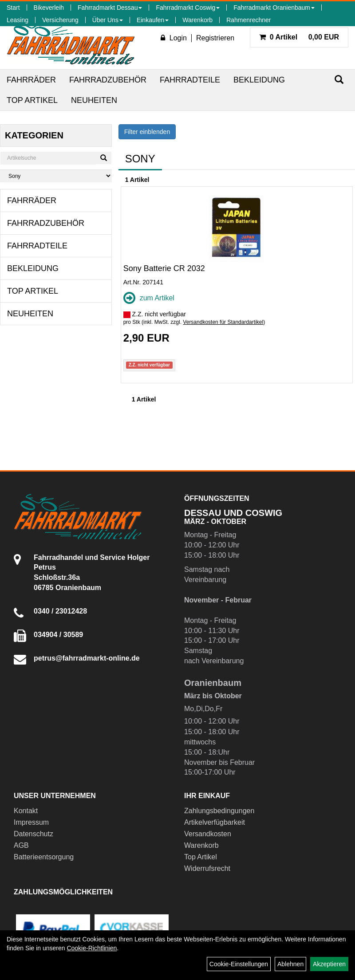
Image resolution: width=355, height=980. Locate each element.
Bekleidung (259, 80)
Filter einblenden (147, 132)
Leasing (18, 20)
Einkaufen (153, 20)
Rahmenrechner (248, 20)
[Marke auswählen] (56, 176)
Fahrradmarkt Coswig (188, 8)
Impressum (31, 822)
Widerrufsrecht (207, 868)
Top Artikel (32, 100)
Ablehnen (290, 964)
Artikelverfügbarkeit (215, 822)
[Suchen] (339, 80)
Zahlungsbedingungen (219, 811)
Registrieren (215, 38)
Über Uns (108, 20)
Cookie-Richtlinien (92, 948)
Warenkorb (197, 20)
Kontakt (26, 811)
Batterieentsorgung (44, 857)
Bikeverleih (49, 8)
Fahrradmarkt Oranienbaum (274, 8)
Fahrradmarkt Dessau (110, 8)
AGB (21, 845)
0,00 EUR (299, 37)
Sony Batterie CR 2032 (164, 268)
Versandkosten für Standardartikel (223, 322)
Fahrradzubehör (108, 80)
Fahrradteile (190, 80)
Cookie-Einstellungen (239, 964)
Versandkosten (208, 834)
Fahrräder (31, 80)
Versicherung (60, 20)
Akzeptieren (329, 964)
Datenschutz (34, 834)
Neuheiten (94, 100)
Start (13, 8)
